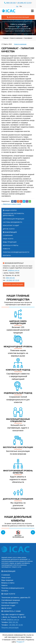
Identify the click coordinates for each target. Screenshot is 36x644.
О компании (8, 235)
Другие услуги (9, 229)
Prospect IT (20, 642)
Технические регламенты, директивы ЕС (14, 214)
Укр (17, 6)
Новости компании (20, 44)
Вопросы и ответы (11, 245)
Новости (6, 249)
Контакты (7, 255)
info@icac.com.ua (13, 270)
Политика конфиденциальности (16, 252)
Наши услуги (8, 239)
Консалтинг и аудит (11, 225)
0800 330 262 (11, 3)
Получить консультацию (14, 284)
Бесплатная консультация (18, 17)
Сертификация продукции (13, 219)
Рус (21, 6)
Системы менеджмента (12, 222)
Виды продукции (10, 242)
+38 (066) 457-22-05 (24, 3)
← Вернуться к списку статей (11, 204)
